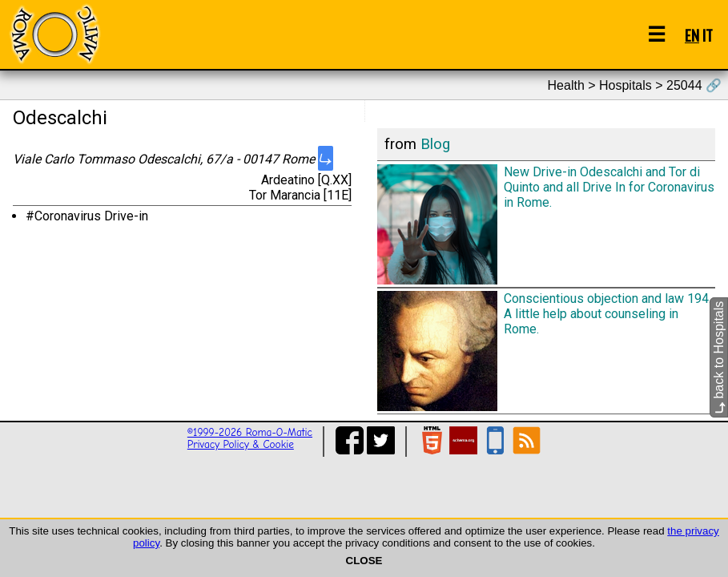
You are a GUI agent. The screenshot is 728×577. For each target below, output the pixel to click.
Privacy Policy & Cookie (241, 444)
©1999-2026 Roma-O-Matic (250, 432)
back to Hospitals (719, 357)
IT (708, 35)
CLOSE (364, 561)
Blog (435, 144)
